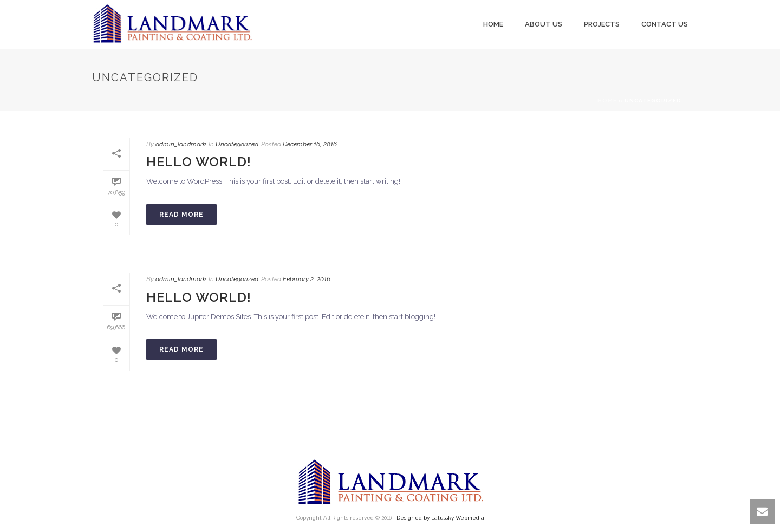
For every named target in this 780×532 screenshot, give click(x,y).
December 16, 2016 (310, 144)
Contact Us (665, 24)
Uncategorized (237, 144)
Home (493, 24)
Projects (602, 24)
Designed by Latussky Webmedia (440, 518)
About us (544, 24)
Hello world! (199, 162)
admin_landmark (181, 144)
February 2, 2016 (307, 279)
